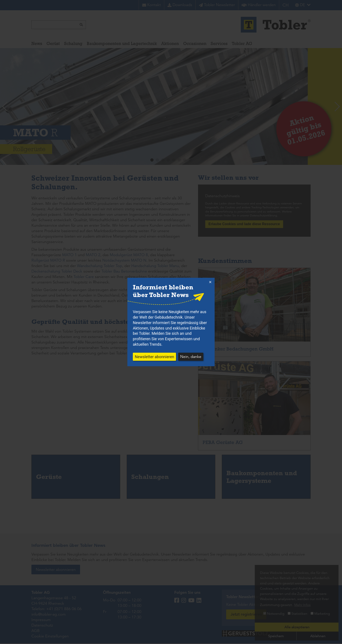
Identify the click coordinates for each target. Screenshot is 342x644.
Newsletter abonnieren (154, 357)
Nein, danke (191, 357)
